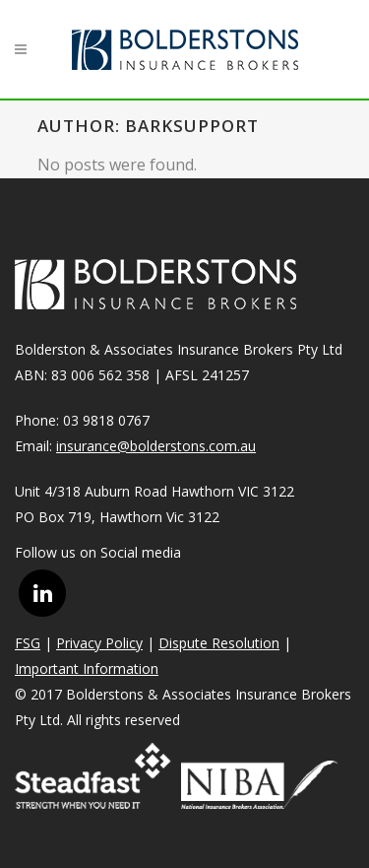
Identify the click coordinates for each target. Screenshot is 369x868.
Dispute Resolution (219, 643)
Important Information (87, 668)
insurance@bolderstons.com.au (156, 446)
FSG (28, 643)
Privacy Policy (99, 643)
